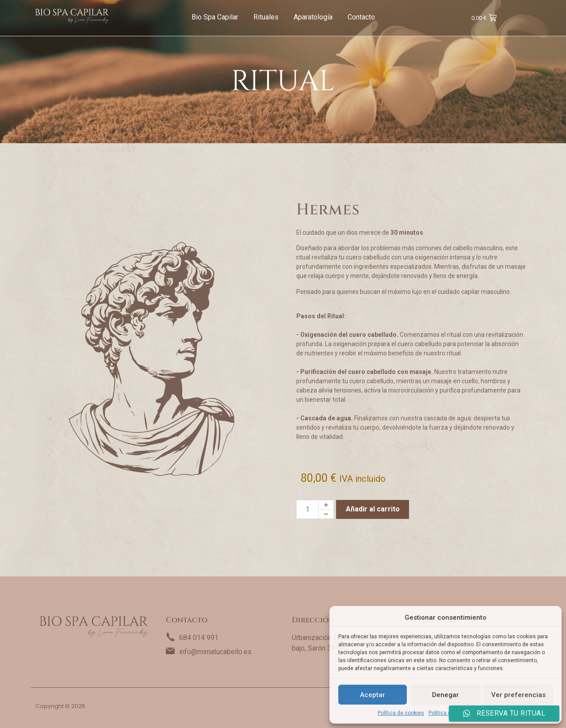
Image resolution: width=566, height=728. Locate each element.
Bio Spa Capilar (215, 17)
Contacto (361, 17)
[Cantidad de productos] (308, 509)
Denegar (446, 695)
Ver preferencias (518, 695)
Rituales (266, 17)
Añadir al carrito (373, 509)
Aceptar (373, 695)
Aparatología (313, 17)
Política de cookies (401, 713)
